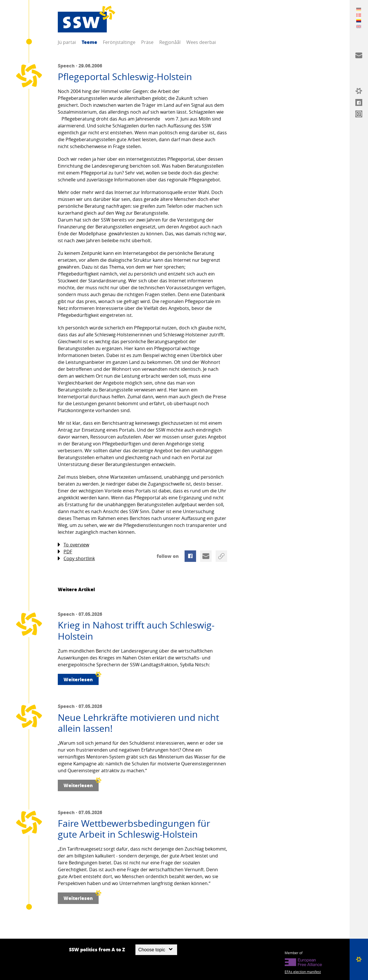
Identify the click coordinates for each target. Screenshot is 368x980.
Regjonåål (170, 42)
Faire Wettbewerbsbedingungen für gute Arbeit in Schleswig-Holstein (134, 829)
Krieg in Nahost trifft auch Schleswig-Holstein (136, 631)
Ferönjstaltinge (119, 42)
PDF (65, 552)
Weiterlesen (81, 678)
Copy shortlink (76, 559)
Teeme (89, 42)
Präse (147, 42)
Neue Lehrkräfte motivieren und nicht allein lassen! (138, 723)
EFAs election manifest (303, 972)
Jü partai (67, 42)
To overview (73, 545)
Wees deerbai (201, 42)
